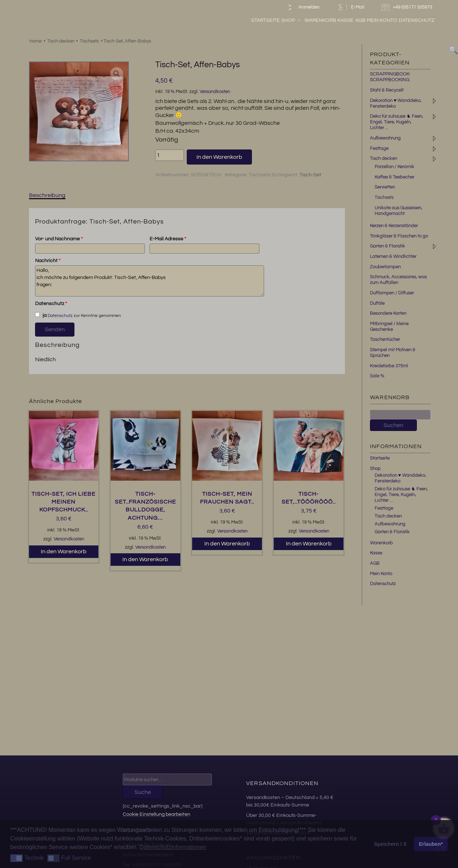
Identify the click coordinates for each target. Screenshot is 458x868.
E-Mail (350, 7)
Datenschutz (434, 21)
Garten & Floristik (388, 246)
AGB (377, 21)
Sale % (377, 376)
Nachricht (48, 261)
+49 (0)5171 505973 (408, 7)
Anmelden (302, 7)
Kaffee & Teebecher (394, 177)
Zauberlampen (385, 267)
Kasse (363, 21)
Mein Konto (399, 21)
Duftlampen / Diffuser (392, 293)
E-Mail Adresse (168, 239)
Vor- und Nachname (59, 239)
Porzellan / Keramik (394, 167)
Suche (143, 792)
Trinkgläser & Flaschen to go (399, 236)
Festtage (379, 148)
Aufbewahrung (385, 138)
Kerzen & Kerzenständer (394, 226)
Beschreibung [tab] (47, 195)
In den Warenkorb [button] (64, 551)
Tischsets (89, 41)
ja (41, 315)
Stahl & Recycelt (387, 90)
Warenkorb (338, 21)
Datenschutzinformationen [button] (173, 847)
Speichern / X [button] (390, 844)
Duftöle (377, 303)
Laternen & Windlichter (393, 256)
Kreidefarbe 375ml (389, 366)
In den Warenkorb (219, 157)
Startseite (283, 21)
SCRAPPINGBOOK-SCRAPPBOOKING (390, 77)
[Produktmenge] (170, 155)
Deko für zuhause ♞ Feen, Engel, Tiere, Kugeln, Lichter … (401, 495)
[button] (117, 74)
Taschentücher (385, 339)
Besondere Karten (388, 313)
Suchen (393, 425)
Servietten (385, 187)
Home (35, 41)
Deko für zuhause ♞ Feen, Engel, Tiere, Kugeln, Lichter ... (397, 122)
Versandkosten (215, 92)
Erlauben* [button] (431, 844)
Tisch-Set (310, 175)
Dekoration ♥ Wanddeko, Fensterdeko (400, 478)
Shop (309, 21)
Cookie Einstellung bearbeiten (157, 814)
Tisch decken (61, 41)
